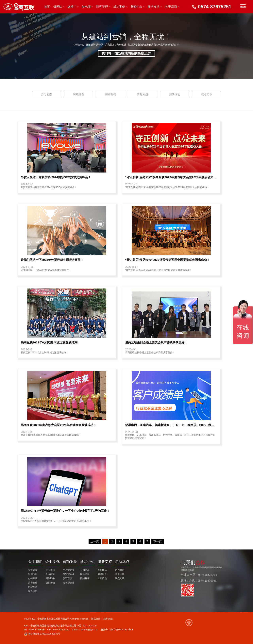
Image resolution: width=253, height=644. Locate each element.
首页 (47, 7)
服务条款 (108, 619)
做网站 (58, 7)
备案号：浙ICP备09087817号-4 (117, 630)
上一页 (95, 541)
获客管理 (102, 7)
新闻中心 (137, 7)
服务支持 (154, 7)
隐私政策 (95, 619)
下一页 (158, 541)
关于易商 (171, 7)
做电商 (86, 7)
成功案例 (119, 7)
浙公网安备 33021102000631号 (42, 634)
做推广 (72, 7)
